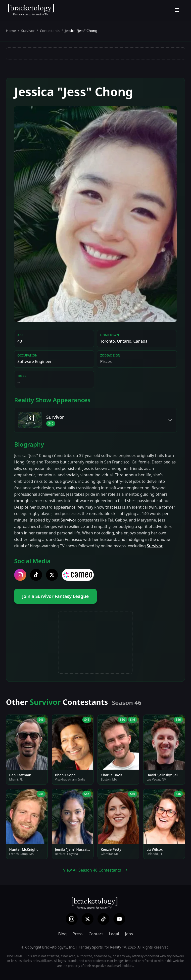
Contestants (50, 31)
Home (11, 31)
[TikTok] (103, 919)
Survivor (28, 31)
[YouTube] (119, 919)
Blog (62, 934)
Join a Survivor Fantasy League (55, 596)
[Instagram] (72, 919)
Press (78, 934)
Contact (96, 934)
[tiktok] (36, 575)
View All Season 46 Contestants (96, 870)
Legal (114, 934)
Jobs (129, 934)
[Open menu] (177, 10)
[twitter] (52, 575)
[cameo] (78, 575)
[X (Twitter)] (88, 919)
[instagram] (20, 575)
